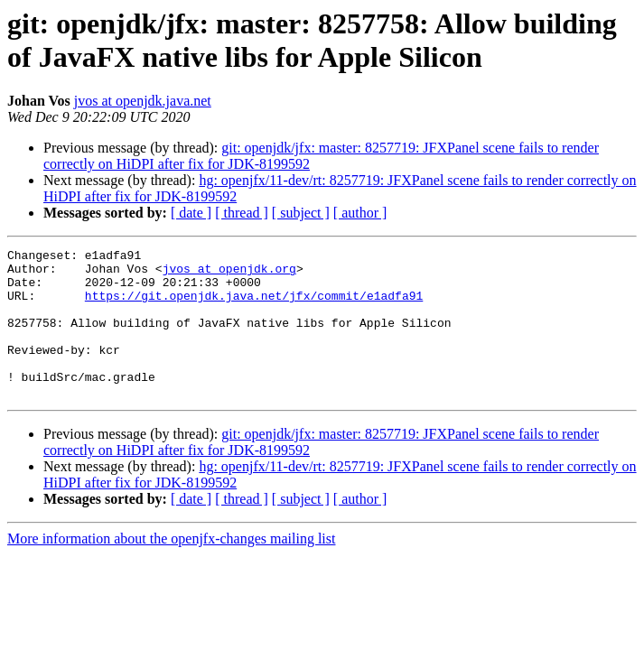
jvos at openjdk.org (229, 274)
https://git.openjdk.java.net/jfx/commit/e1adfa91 (254, 306)
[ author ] (360, 213)
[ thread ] (242, 213)
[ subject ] (301, 213)
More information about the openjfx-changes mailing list (171, 568)
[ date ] (191, 213)
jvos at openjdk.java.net (143, 101)
